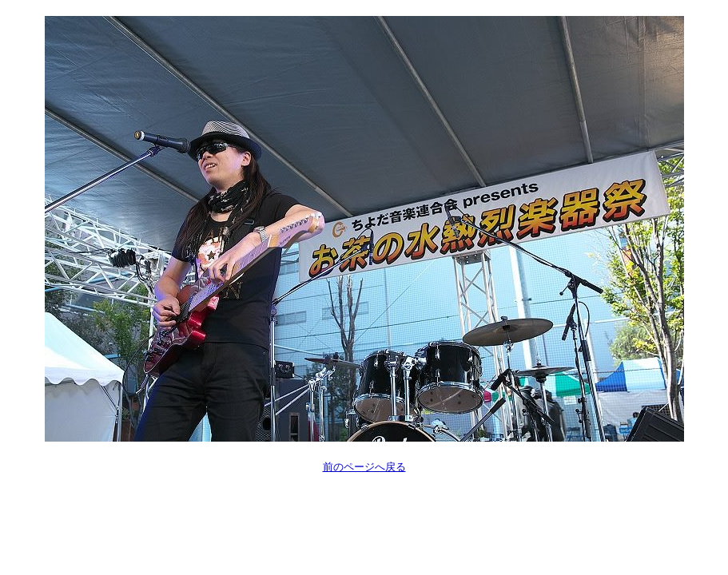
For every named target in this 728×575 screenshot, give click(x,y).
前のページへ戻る (364, 467)
